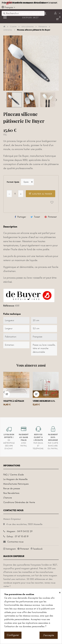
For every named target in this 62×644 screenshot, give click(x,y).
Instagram (11, 549)
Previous (6, 100)
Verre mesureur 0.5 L (44, 401)
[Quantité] (15, 194)
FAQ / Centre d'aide (14, 475)
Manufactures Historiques (16, 484)
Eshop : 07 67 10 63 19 (18, 536)
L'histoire (8, 498)
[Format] (27, 182)
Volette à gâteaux (14, 401)
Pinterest (52, 217)
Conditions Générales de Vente (19, 502)
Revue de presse (12, 488)
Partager (22, 217)
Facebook (38, 549)
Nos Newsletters (11, 493)
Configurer (13, 635)
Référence (9, 306)
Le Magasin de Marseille (15, 479)
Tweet (37, 217)
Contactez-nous (15, 542)
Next (56, 100)
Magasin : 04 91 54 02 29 (20, 531)
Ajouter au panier (41, 194)
